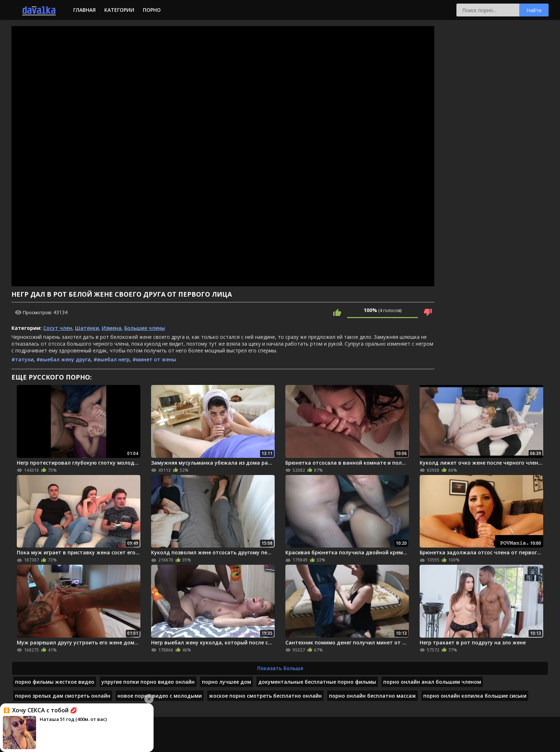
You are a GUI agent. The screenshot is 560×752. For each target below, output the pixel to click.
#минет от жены (154, 359)
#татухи (22, 359)
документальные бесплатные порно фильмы (317, 682)
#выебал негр (112, 359)
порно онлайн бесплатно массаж (372, 696)
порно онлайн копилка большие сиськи (475, 696)
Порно (152, 10)
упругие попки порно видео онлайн (148, 682)
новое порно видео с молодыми (160, 696)
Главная (84, 10)
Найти (534, 10)
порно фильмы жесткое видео (55, 682)
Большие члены (145, 328)
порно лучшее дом (226, 682)
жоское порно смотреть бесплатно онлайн (265, 696)
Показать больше (280, 668)
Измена (112, 328)
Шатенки (87, 328)
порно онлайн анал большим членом (432, 682)
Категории (119, 10)
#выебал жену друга (64, 359)
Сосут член (58, 328)
